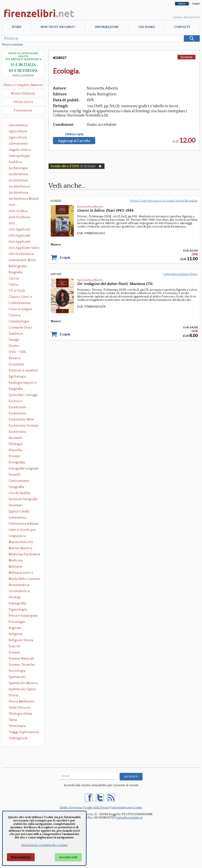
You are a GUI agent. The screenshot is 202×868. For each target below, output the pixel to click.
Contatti (182, 27)
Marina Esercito (21, 542)
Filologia (16, 444)
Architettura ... (20, 174)
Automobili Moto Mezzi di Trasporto (23, 260)
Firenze (14, 456)
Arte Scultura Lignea (19, 218)
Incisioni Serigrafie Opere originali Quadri (23, 500)
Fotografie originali (24, 468)
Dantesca (16, 334)
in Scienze (77, 166)
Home (17, 27)
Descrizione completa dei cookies (44, 845)
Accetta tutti (68, 857)
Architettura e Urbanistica (20, 187)
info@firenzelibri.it (130, 818)
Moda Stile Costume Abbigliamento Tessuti (24, 579)
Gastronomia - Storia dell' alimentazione (20, 481)
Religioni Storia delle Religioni (21, 641)
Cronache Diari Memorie (20, 328)
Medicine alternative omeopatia (17, 561)
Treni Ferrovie (20, 708)
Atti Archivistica (21, 254)
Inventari (16, 505)
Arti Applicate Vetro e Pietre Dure (24, 248)
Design (14, 340)
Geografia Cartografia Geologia (17, 487)
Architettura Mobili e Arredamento (24, 199)
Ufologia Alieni (20, 714)
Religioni (16, 634)
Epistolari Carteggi (23, 395)
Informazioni (107, 27)
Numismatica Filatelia (19, 585)
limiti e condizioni (23, 75)
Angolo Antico (20, 150)
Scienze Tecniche (22, 665)
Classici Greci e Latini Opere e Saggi (24, 297)
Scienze (186, 57)
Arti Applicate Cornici (20, 236)
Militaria (15, 567)
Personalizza (21, 857)
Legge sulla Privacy (97, 808)
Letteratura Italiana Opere (23, 524)
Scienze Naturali (21, 659)
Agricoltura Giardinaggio (19, 138)
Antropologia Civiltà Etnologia (22, 156)
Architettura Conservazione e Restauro (21, 181)
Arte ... (13, 205)
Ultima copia (74, 134)
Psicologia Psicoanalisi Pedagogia (18, 622)
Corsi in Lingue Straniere (20, 309)
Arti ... (13, 223)
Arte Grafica (18, 211)
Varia (13, 720)
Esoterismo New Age (21, 420)
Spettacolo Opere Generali (22, 690)
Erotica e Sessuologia (18, 401)
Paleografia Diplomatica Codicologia (18, 604)
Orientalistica (19, 591)
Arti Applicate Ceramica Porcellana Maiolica (24, 230)
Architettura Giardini (18, 193)
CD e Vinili (17, 291)
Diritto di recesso (71, 808)
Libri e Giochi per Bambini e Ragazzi (23, 530)
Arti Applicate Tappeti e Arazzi (21, 242)
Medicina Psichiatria (24, 554)
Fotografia (17, 462)
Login (177, 17)
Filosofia (15, 450)
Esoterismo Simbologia (18, 432)
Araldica (15, 162)
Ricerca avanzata (13, 44)
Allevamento (18, 144)
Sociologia (17, 671)
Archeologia (18, 168)
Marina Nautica (20, 548)
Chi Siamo (146, 27)
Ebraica (14, 358)
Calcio (14, 285)
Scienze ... (16, 652)
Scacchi (14, 646)
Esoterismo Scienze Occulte (24, 426)
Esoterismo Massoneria (17, 414)
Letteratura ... (19, 518)
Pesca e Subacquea (23, 616)
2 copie (65, 257)
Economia (16, 364)
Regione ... (16, 628)
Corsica (14, 315)
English (196, 4)
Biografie (16, 272)
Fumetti (15, 475)
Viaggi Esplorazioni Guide (24, 732)
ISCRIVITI (131, 777)
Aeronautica (18, 125)
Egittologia (17, 376)
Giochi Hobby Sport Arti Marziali (23, 493)
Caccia (14, 278)
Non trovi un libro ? (58, 27)
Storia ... (15, 695)
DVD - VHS (17, 352)
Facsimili (15, 438)
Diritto (14, 346)
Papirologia (18, 609)
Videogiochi (18, 738)
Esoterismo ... (19, 407)
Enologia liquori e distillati (23, 383)
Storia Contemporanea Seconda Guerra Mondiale (164, 201)
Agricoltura (18, 131)
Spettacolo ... (18, 677)
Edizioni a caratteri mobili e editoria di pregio (24, 371)
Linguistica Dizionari (17, 536)
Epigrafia (16, 389)
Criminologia (19, 321)
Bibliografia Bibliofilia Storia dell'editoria (21, 267)
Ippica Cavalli (19, 511)
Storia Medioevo (22, 701)
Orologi (15, 597)
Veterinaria (17, 726)
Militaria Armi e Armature (21, 573)
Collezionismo (20, 303)
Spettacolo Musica (23, 683)
